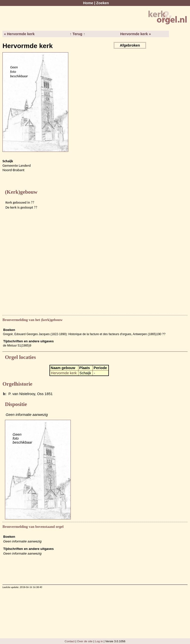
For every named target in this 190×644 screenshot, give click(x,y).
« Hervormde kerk (19, 34)
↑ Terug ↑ (77, 34)
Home (88, 3)
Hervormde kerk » (136, 34)
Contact (70, 641)
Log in (99, 641)
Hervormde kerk (64, 373)
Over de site (85, 641)
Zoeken (103, 3)
